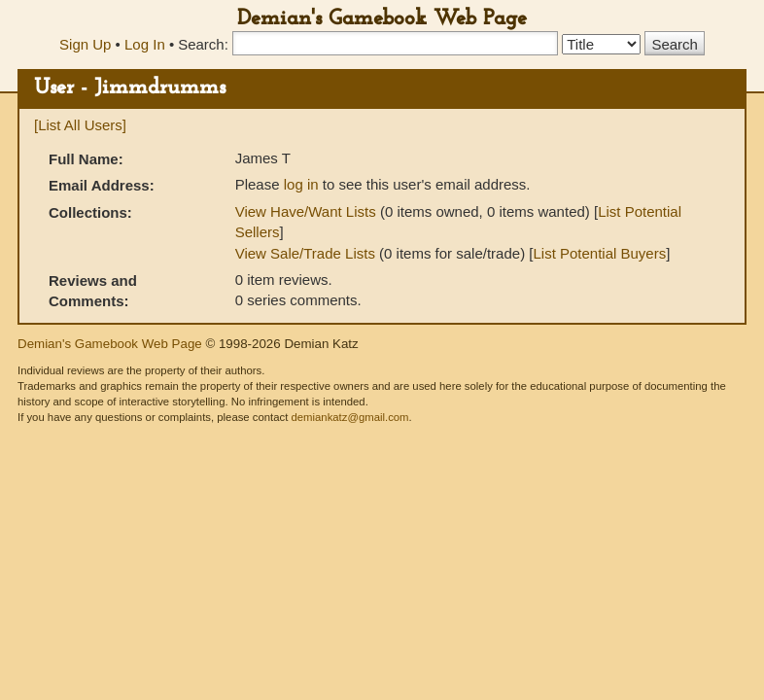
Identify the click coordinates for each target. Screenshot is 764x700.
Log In (145, 44)
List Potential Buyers (599, 253)
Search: (203, 44)
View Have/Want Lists (306, 211)
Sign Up (85, 44)
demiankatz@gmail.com (349, 417)
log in (301, 184)
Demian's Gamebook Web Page (382, 19)
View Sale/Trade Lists (305, 253)
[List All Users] (80, 125)
